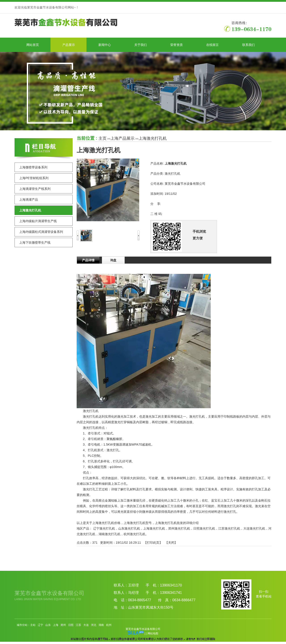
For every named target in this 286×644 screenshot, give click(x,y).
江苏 (78, 625)
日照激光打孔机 (204, 528)
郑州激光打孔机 (179, 528)
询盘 (113, 260)
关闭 (171, 543)
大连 (86, 625)
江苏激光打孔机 (229, 528)
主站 (33, 625)
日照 (71, 625)
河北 (94, 625)
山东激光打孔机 (129, 528)
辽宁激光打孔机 (104, 528)
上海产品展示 (122, 138)
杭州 (109, 625)
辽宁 (40, 625)
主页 (103, 138)
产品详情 (88, 260)
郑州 (63, 625)
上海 (56, 625)
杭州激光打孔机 (135, 534)
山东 (48, 625)
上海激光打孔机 (153, 138)
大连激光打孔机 (254, 528)
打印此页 (153, 543)
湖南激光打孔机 (109, 534)
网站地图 (153, 633)
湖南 (101, 625)
